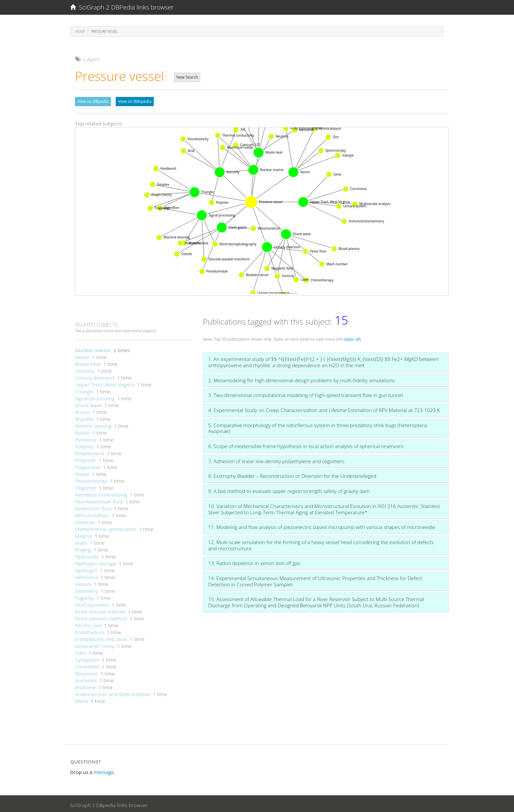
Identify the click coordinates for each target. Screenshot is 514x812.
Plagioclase (88, 465)
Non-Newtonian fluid (99, 500)
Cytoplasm (87, 658)
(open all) (352, 338)
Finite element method (101, 617)
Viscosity (85, 369)
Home (80, 31)
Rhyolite (84, 417)
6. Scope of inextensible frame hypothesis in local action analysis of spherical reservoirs (306, 444)
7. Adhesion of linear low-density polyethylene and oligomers (276, 460)
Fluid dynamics (92, 603)
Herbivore (87, 576)
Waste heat (88, 362)
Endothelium (90, 631)
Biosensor (87, 672)
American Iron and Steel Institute (113, 692)
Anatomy (85, 686)
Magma (84, 534)
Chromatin (87, 665)
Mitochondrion (92, 514)
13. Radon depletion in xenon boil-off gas (254, 561)
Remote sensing (93, 424)
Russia (82, 410)
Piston (82, 472)
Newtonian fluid (93, 507)
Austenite (86, 679)
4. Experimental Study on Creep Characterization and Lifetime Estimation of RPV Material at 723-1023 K (324, 408)
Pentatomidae (91, 479)
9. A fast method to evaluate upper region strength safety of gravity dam (289, 489)
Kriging (83, 548)
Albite (82, 699)
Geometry (87, 589)
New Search (187, 77)
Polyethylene (90, 452)
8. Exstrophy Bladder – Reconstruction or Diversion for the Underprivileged (292, 474)
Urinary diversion (95, 376)
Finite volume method (100, 610)
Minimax (85, 520)
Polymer (85, 445)
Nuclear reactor (93, 349)
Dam (80, 651)
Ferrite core (88, 624)
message (104, 770)
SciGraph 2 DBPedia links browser (122, 7)
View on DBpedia (93, 101)
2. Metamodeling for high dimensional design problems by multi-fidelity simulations (301, 379)
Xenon (82, 355)
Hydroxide (87, 555)
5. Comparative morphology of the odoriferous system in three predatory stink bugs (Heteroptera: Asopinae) (318, 427)
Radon (82, 431)
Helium (83, 582)
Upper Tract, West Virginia (105, 383)
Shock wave (88, 404)
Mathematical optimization (106, 527)
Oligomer (86, 486)
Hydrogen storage (96, 562)
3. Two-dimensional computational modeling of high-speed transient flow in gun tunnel (306, 393)
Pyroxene (86, 438)
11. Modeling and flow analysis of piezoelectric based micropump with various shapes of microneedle (322, 525)
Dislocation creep (95, 644)
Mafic (81, 541)
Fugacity (84, 596)
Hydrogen (86, 569)
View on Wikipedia (135, 101)
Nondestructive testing (101, 493)
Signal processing (95, 397)
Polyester (86, 459)
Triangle (84, 390)
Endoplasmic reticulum (101, 637)
